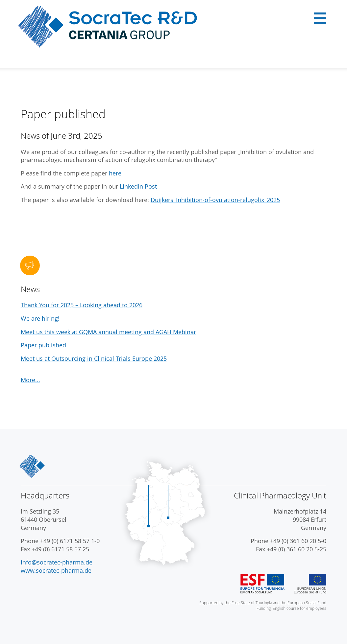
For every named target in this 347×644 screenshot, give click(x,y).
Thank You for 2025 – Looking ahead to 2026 (82, 305)
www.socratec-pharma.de (56, 571)
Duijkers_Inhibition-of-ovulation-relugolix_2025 (215, 200)
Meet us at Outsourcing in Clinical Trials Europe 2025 (94, 359)
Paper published (43, 345)
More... (30, 380)
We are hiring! (40, 319)
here (115, 173)
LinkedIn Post (138, 186)
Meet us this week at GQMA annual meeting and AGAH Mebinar (108, 332)
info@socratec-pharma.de (57, 562)
